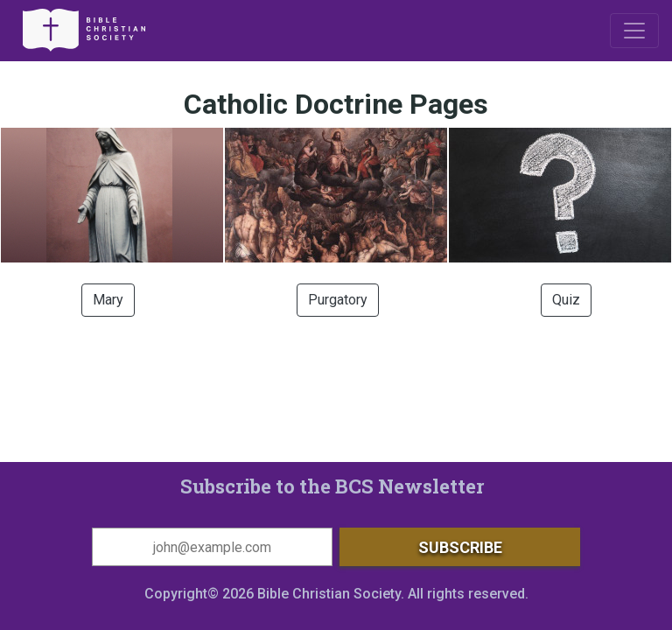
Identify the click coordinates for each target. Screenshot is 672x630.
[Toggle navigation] (634, 31)
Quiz (566, 300)
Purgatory (338, 300)
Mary (108, 300)
